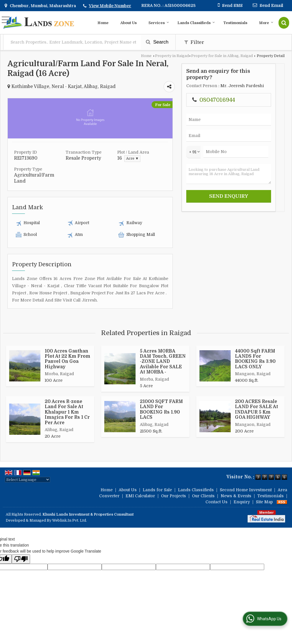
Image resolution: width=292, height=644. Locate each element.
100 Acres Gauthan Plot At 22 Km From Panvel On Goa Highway (67, 359)
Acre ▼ (132, 158)
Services (159, 23)
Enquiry (242, 502)
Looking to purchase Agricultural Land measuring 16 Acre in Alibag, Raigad (229, 174)
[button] (110, 6)
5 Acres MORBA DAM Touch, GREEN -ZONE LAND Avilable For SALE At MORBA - (163, 362)
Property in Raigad (172, 56)
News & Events (236, 496)
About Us (129, 23)
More (266, 23)
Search (157, 42)
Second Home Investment (246, 490)
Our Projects (174, 496)
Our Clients (203, 496)
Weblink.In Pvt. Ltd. (69, 520)
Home (103, 23)
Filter (194, 42)
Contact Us (216, 502)
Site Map (264, 502)
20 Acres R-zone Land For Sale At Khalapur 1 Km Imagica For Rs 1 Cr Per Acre (67, 412)
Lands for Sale (157, 490)
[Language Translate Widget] (28, 480)
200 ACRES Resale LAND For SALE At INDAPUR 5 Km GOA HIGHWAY (256, 409)
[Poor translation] (21, 559)
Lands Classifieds (196, 23)
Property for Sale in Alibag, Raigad (222, 56)
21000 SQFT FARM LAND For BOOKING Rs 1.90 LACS (161, 409)
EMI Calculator (140, 496)
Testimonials (235, 23)
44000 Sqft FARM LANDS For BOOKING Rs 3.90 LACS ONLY (255, 359)
